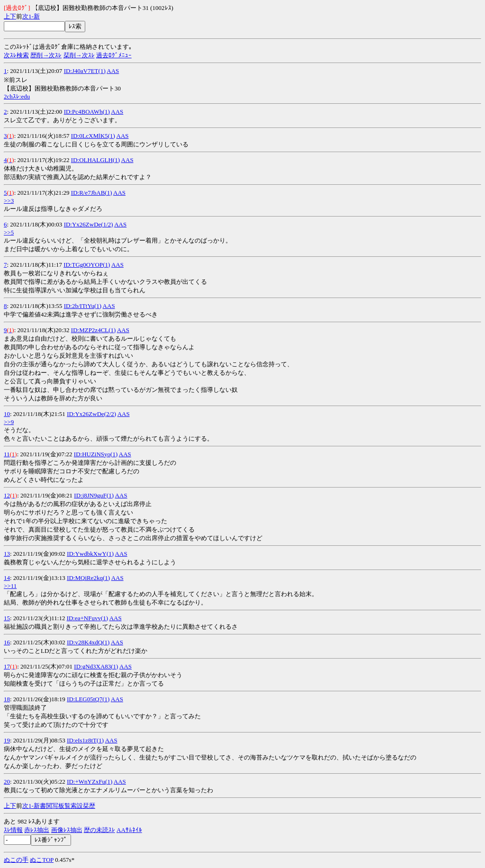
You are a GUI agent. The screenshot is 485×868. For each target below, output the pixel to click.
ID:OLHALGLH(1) (95, 160)
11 (7, 454)
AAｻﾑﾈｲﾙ (129, 830)
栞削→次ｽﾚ (79, 55)
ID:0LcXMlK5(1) (93, 136)
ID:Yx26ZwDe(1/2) (89, 224)
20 (7, 782)
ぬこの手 (16, 860)
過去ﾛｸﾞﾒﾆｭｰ (114, 55)
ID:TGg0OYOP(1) (87, 265)
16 (7, 642)
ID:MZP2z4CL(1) (94, 330)
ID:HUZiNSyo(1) (96, 454)
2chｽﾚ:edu (17, 96)
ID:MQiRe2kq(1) (88, 578)
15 (7, 618)
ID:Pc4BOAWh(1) (87, 112)
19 (7, 740)
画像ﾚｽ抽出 (67, 830)
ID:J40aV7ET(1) (85, 71)
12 (7, 495)
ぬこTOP (42, 860)
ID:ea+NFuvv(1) (87, 618)
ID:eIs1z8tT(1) (85, 740)
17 (7, 666)
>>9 (9, 422)
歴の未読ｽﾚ (99, 830)
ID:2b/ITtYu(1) (83, 306)
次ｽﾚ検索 (16, 55)
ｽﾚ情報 (13, 830)
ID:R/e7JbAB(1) (92, 193)
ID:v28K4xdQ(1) (88, 642)
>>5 (9, 232)
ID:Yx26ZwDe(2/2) (91, 414)
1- (31, 16)
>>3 (9, 201)
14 (7, 578)
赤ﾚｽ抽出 (37, 830)
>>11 (10, 586)
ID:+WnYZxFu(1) (90, 782)
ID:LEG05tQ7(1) (88, 699)
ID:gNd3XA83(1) (96, 666)
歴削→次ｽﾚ (46, 55)
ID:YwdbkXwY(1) (90, 554)
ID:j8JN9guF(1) (94, 495)
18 (7, 699)
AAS (113, 71)
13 (7, 554)
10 (7, 414)
